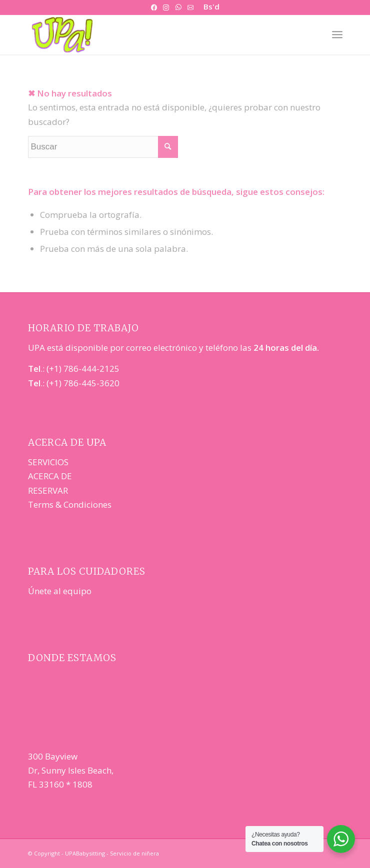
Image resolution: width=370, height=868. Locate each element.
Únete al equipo (60, 591)
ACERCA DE (50, 476)
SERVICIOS (48, 462)
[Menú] (337, 34)
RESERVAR (48, 490)
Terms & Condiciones (70, 504)
